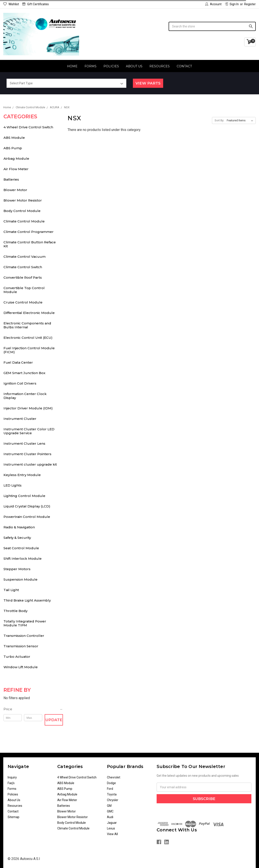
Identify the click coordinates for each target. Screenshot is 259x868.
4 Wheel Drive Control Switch (28, 127)
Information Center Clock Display (25, 396)
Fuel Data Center (18, 362)
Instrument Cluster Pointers (27, 454)
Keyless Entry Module (22, 475)
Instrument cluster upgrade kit (30, 464)
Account (213, 4)
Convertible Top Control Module (24, 290)
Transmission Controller (24, 636)
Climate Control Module (24, 221)
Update (54, 720)
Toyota (112, 794)
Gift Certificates (36, 4)
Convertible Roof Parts (23, 277)
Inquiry (12, 777)
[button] (33, 709)
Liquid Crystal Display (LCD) (27, 506)
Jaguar (112, 823)
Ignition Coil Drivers (20, 383)
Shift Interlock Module (23, 559)
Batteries (11, 179)
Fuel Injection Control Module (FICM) (29, 350)
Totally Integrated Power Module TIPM (25, 623)
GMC (110, 811)
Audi (110, 817)
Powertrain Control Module (27, 517)
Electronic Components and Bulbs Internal (27, 325)
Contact (184, 66)
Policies (111, 66)
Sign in (232, 4)
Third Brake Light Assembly (27, 600)
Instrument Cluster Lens (24, 443)
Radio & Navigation (19, 527)
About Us (134, 66)
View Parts (148, 83)
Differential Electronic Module (29, 313)
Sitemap (14, 817)
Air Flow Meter (16, 169)
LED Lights (13, 485)
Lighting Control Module (24, 496)
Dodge (111, 783)
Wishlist (11, 4)
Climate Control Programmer (29, 232)
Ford (110, 789)
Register (250, 4)
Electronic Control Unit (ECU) (28, 338)
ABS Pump (13, 148)
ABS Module (14, 138)
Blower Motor (15, 190)
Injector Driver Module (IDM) (28, 408)
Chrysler (113, 800)
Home (72, 66)
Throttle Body (15, 611)
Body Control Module (22, 211)
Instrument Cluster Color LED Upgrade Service (29, 431)
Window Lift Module (21, 667)
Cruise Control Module (23, 302)
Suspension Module (20, 579)
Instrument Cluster (20, 419)
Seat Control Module (21, 548)
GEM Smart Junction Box (24, 373)
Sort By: (219, 120)
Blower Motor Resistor (23, 200)
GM (109, 806)
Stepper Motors (17, 569)
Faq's (11, 783)
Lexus (111, 828)
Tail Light (11, 590)
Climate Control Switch (23, 267)
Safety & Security (17, 538)
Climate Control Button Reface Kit (30, 244)
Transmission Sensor (21, 646)
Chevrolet (114, 777)
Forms (91, 66)
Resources (160, 66)
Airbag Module (16, 159)
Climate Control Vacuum (25, 257)
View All (112, 834)
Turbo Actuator (17, 657)
